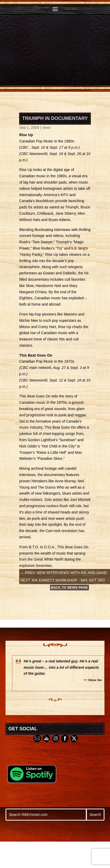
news (46, 128)
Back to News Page (69, 587)
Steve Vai (95, 680)
